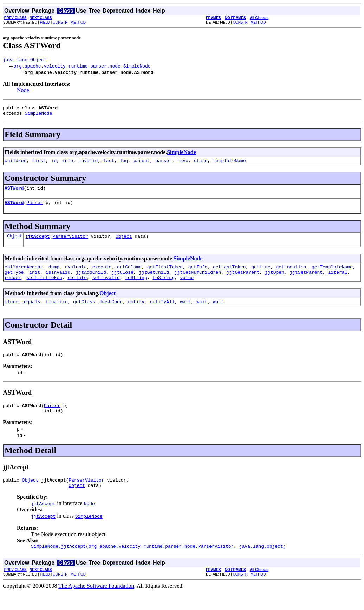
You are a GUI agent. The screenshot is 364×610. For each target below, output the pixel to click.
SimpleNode (38, 116)
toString (136, 288)
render (13, 288)
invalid (88, 165)
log (124, 165)
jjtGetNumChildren (198, 281)
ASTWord (14, 193)
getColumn (129, 275)
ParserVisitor (70, 243)
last (109, 165)
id (54, 165)
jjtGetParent (243, 281)
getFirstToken (165, 275)
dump (54, 275)
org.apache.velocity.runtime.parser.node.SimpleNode (82, 67)
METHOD (78, 22)
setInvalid (106, 288)
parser (164, 165)
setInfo (77, 288)
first (39, 165)
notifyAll (162, 313)
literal (338, 281)
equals (32, 313)
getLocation (291, 275)
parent (142, 165)
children (15, 165)
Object (15, 243)
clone (11, 313)
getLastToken (229, 275)
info (68, 165)
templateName (229, 165)
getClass (84, 313)
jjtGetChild (154, 281)
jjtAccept (37, 243)
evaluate (76, 275)
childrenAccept (24, 275)
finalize (57, 313)
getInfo (198, 275)
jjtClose (122, 281)
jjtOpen (275, 281)
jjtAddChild (91, 281)
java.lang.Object (25, 61)
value (187, 288)
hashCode (111, 313)
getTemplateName (332, 275)
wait (185, 313)
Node (23, 91)
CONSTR (60, 22)
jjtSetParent (306, 281)
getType (14, 281)
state (200, 165)
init (35, 281)
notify (136, 313)
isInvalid (58, 281)
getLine (261, 275)
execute (102, 275)
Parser (35, 209)
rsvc (183, 165)
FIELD (45, 22)
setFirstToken (44, 288)
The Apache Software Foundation (96, 604)
